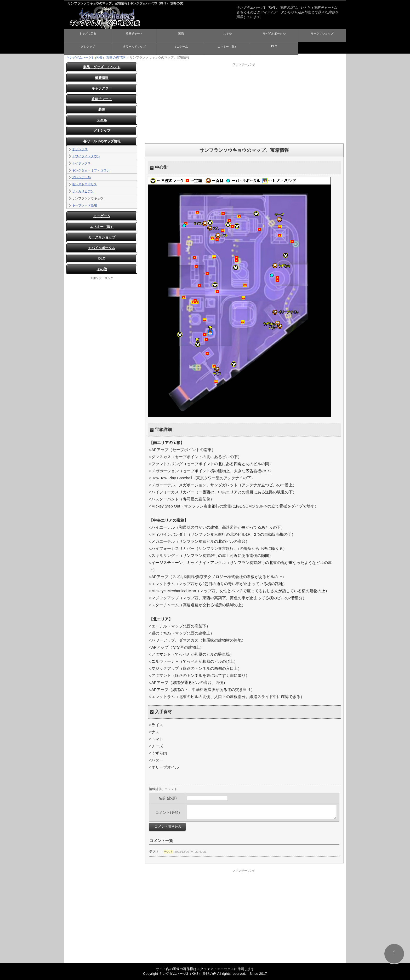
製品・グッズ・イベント (102, 67)
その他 (102, 269)
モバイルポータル (274, 35)
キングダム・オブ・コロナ (91, 170)
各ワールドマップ (134, 48)
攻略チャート (134, 35)
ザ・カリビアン (83, 191)
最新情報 (102, 78)
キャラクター (102, 88)
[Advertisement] (244, 103)
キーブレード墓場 (84, 205)
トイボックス (81, 163)
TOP (96, 57)
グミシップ (88, 48)
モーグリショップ (322, 35)
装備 (181, 35)
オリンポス (80, 149)
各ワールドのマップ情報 (102, 141)
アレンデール (81, 177)
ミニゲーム (181, 48)
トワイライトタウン (86, 156)
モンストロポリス (84, 184)
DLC (274, 48)
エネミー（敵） (227, 48)
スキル (227, 35)
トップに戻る (88, 35)
